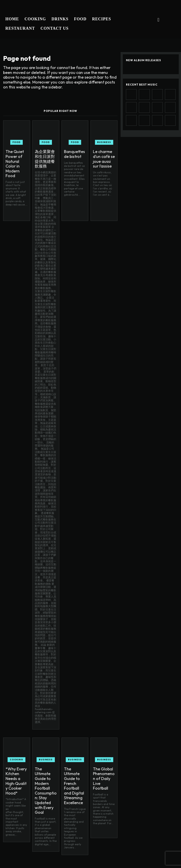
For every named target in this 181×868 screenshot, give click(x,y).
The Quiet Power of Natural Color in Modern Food (15, 158)
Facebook (132, 853)
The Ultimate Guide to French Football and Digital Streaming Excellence (73, 772)
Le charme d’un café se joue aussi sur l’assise (103, 157)
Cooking (16, 752)
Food (16, 142)
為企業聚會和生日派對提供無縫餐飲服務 (46, 155)
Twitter (149, 863)
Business (104, 142)
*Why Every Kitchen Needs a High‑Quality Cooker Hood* (16, 766)
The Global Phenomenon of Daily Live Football (102, 766)
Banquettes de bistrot (74, 153)
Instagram (161, 853)
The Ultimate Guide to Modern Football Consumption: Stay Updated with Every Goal (45, 774)
